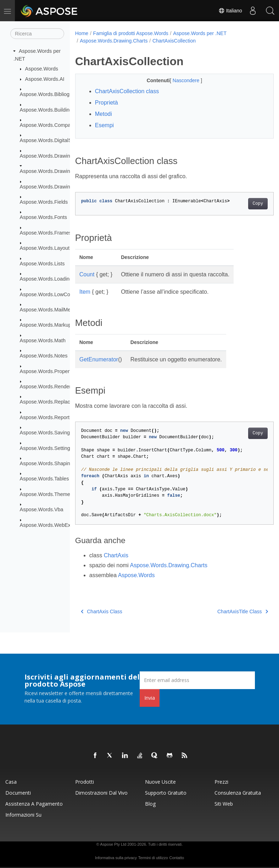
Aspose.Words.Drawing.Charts (55, 171)
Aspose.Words (42, 69)
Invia (150, 698)
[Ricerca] (37, 34)
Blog (150, 804)
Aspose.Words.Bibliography (51, 94)
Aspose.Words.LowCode (48, 294)
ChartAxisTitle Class (228, 611)
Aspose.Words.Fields (44, 202)
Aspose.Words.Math (43, 340)
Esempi (104, 125)
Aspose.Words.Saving (45, 433)
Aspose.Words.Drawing (46, 156)
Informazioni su (23, 815)
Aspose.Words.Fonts (43, 217)
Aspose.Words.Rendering (49, 387)
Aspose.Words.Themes (46, 494)
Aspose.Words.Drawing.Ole (51, 186)
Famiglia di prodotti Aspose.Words (131, 33)
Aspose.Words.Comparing (50, 125)
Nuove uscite (160, 782)
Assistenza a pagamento (34, 804)
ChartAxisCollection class (127, 91)
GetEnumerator (99, 359)
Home (82, 33)
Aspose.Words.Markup (46, 325)
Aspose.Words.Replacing (48, 402)
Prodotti (85, 782)
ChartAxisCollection (174, 41)
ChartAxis (116, 555)
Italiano (230, 11)
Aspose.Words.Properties (49, 371)
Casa (11, 782)
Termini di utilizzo (153, 858)
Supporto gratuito (166, 793)
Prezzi (221, 782)
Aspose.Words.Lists (42, 264)
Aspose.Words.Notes (44, 356)
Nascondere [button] (180, 80)
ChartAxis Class (102, 611)
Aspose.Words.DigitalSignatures (56, 140)
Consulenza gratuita (238, 793)
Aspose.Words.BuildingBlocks (54, 109)
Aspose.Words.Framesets (49, 233)
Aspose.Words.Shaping (46, 463)
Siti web (224, 804)
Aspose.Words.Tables (44, 479)
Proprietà (107, 103)
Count (87, 274)
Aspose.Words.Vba (42, 509)
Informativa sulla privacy (116, 858)
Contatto (177, 858)
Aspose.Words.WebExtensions (55, 525)
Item (85, 292)
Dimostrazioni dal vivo (101, 793)
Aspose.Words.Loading (46, 279)
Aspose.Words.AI (45, 79)
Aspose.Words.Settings (46, 448)
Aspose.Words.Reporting (48, 417)
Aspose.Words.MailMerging (51, 310)
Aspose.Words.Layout (45, 248)
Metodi (104, 114)
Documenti (18, 793)
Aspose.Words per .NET (200, 33)
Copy (244, 204)
